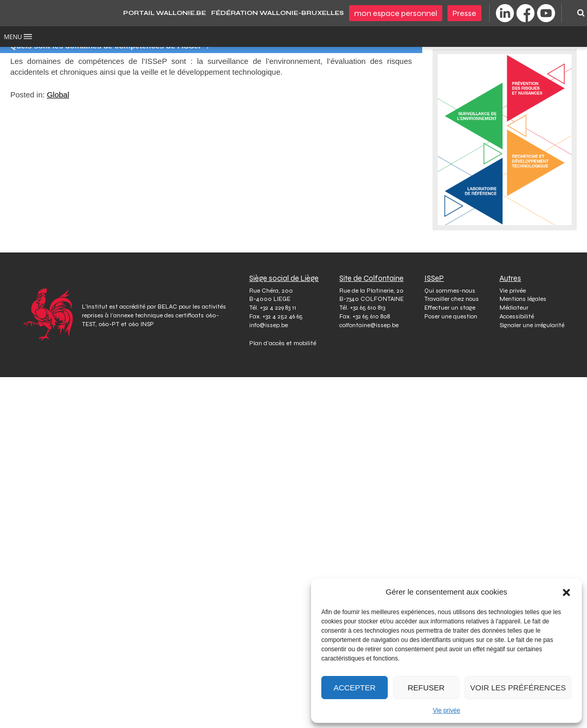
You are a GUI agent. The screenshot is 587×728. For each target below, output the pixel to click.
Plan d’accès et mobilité (283, 343)
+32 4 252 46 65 (283, 316)
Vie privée (446, 710)
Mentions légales (523, 299)
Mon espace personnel (396, 13)
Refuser (426, 688)
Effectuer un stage (450, 308)
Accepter (355, 688)
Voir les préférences (518, 688)
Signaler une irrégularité (532, 325)
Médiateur (514, 308)
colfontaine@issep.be (369, 325)
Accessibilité (517, 316)
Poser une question (451, 316)
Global (58, 95)
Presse (464, 13)
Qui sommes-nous (450, 291)
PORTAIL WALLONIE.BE (165, 13)
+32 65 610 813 (368, 308)
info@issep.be (269, 325)
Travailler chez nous (452, 299)
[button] (566, 592)
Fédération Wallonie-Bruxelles (278, 13)
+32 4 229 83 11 (278, 308)
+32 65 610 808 (371, 316)
